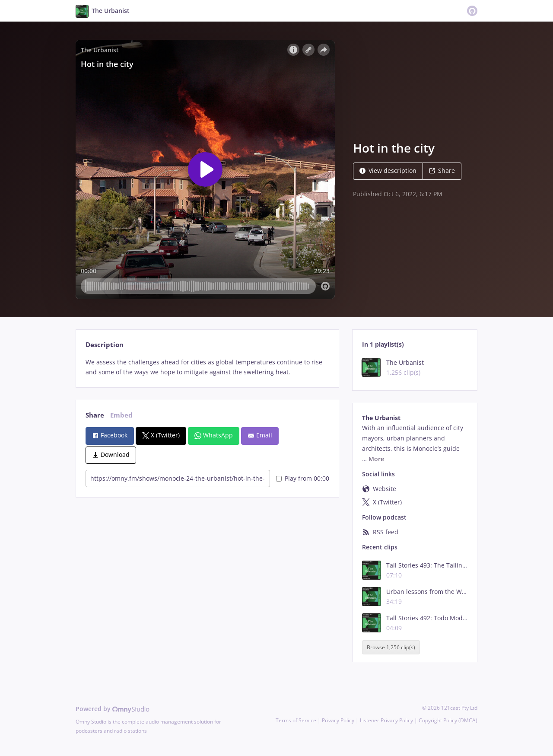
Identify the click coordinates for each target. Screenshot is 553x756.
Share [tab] (95, 415)
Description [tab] (105, 345)
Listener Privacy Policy (386, 720)
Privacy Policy (338, 720)
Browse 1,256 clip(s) (391, 647)
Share (442, 171)
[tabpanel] (207, 367)
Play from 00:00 (303, 478)
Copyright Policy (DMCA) (448, 720)
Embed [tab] (121, 415)
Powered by (113, 709)
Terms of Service (296, 720)
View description (388, 171)
